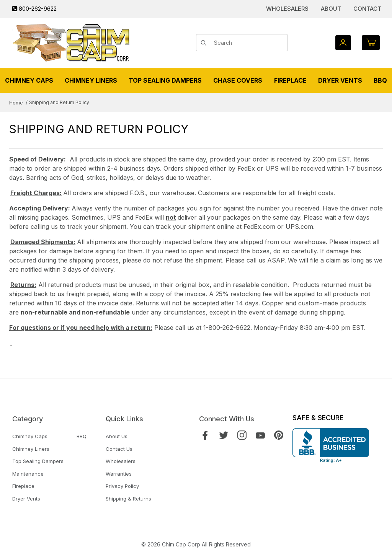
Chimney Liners (31, 449)
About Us (117, 436)
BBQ (82, 436)
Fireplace (23, 486)
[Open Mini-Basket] (371, 43)
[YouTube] (260, 435)
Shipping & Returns (128, 499)
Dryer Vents (26, 499)
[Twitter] (224, 435)
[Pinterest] (279, 435)
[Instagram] (242, 435)
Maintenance (28, 474)
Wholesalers (287, 9)
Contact (367, 9)
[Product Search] (248, 43)
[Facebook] (205, 435)
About (331, 9)
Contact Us (119, 449)
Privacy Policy (122, 486)
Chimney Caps (30, 436)
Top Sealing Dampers (38, 461)
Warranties (119, 474)
